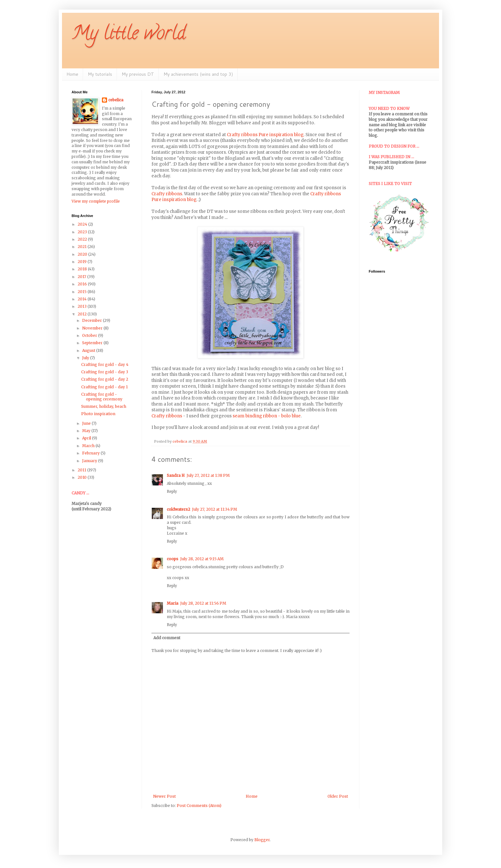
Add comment (167, 638)
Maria (173, 603)
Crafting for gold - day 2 (105, 379)
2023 (83, 232)
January (90, 461)
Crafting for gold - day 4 (105, 364)
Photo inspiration (98, 414)
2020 (83, 254)
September (93, 343)
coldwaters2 (178, 509)
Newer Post (164, 796)
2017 (82, 277)
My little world (129, 35)
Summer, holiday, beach (104, 406)
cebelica (116, 100)
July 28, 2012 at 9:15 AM (202, 559)
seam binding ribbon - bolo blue (267, 416)
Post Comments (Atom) (199, 806)
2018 (83, 269)
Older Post (338, 796)
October (90, 335)
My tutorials (100, 74)
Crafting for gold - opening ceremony (102, 396)
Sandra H (176, 475)
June (87, 423)
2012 (83, 314)
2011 (82, 470)
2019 (83, 262)
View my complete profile (96, 201)
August (89, 350)
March (89, 446)
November (93, 328)
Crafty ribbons (167, 194)
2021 (83, 247)
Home (72, 74)
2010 (83, 477)
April (87, 438)
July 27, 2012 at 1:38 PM (208, 475)
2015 (83, 292)
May (87, 431)
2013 (83, 306)
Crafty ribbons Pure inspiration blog (265, 135)
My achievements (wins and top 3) (198, 74)
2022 (83, 239)
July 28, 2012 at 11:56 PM (203, 603)
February (91, 453)
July (86, 358)
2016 (83, 284)
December (92, 320)
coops (173, 559)
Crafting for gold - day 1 (104, 387)
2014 (83, 299)
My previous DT (138, 74)
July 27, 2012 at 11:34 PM (215, 509)
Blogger (262, 840)
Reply (172, 491)
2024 (83, 224)
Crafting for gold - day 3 (105, 372)
